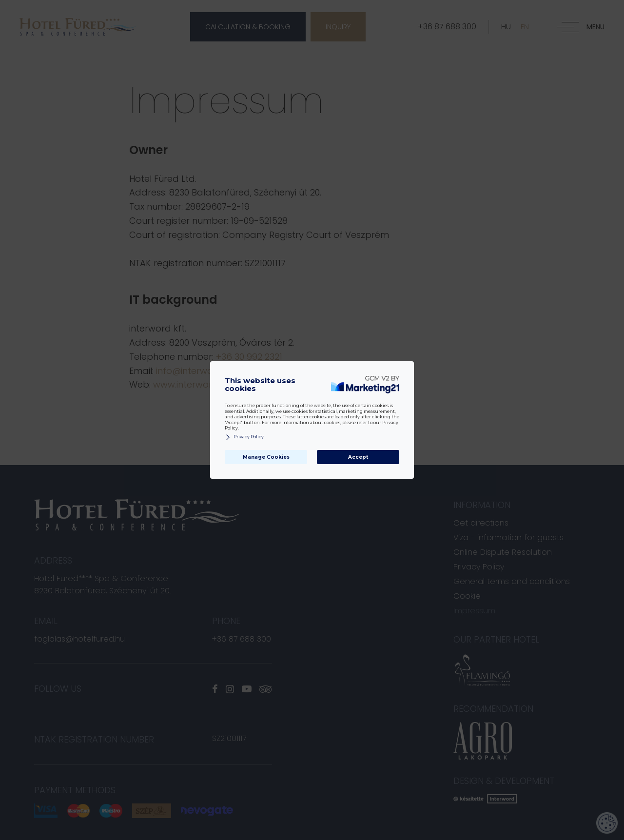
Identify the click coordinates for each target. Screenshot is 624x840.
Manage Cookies (266, 457)
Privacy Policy (244, 437)
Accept (358, 457)
